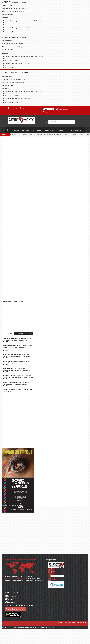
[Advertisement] (21, 160)
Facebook (13, 108)
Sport (29, 334)
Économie (20, 334)
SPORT (46, 112)
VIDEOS (60, 130)
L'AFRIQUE (15, 130)
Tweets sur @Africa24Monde (11, 505)
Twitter (23, 108)
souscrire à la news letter (15, 609)
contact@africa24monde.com (15, 579)
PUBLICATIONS (49, 130)
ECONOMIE (62, 109)
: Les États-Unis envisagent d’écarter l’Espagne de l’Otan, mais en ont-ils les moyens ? (49, 135)
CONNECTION (77, 130)
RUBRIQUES (37, 130)
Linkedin (10, 602)
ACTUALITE (48, 109)
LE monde (26, 130)
